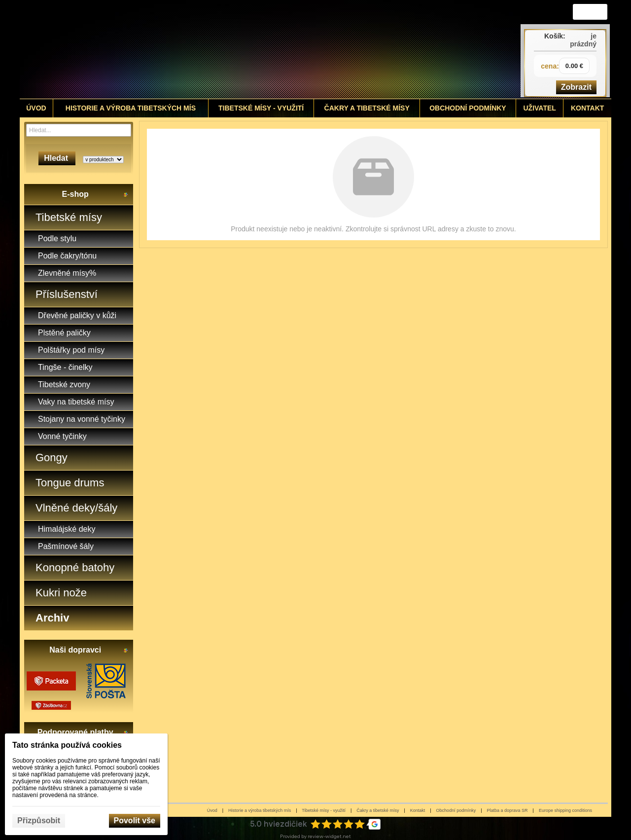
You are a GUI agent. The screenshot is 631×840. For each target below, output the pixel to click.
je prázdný (583, 40)
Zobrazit (576, 87)
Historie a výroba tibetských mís (260, 810)
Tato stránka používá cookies (67, 745)
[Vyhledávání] (79, 130)
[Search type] (103, 160)
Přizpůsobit (39, 821)
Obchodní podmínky (456, 810)
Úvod (212, 810)
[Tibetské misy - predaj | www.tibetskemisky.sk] (242, 49)
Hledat (57, 158)
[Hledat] (125, 130)
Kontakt (418, 810)
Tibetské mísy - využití (324, 810)
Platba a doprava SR (508, 810)
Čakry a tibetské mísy (378, 810)
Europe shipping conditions (565, 810)
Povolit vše (135, 821)
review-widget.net (329, 836)
